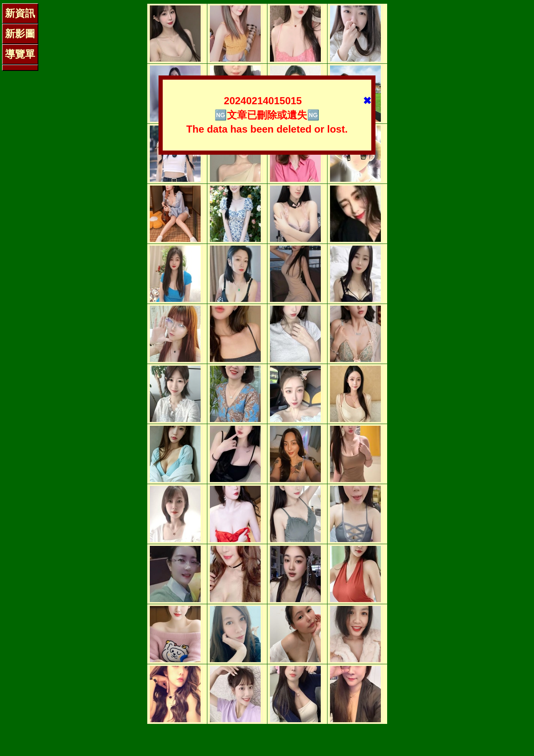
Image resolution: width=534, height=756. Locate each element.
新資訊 (20, 13)
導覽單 (20, 54)
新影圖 (20, 34)
